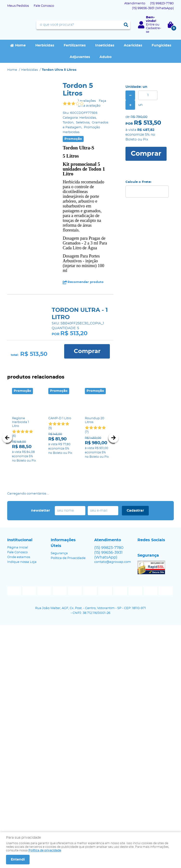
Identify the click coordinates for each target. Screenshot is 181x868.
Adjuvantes (80, 57)
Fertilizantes (75, 45)
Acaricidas (133, 45)
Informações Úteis (63, 543)
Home (20, 45)
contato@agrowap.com (113, 562)
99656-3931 (153, 8)
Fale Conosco (44, 6)
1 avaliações (87, 101)
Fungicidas (161, 45)
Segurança (59, 553)
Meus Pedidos (18, 6)
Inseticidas (105, 45)
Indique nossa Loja (22, 562)
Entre (150, 25)
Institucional (20, 540)
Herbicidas (45, 45)
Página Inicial (18, 548)
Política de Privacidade (68, 558)
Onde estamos (19, 557)
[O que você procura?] (126, 25)
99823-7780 (162, 3)
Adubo (106, 57)
